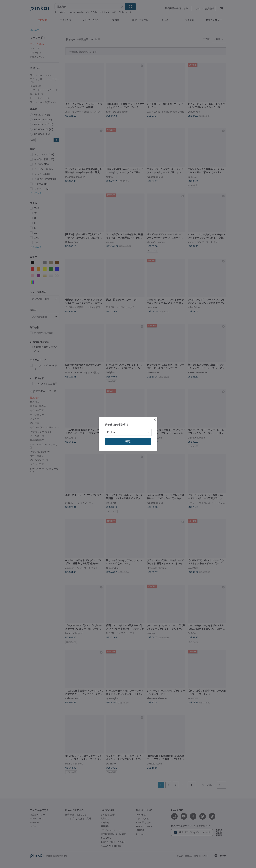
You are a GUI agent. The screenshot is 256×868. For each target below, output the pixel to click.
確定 (128, 441)
